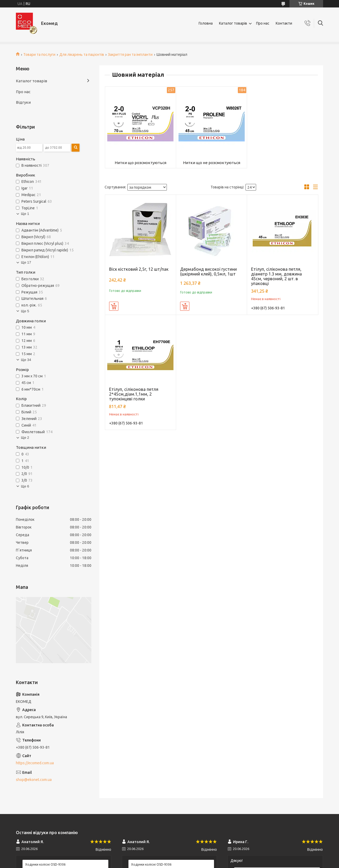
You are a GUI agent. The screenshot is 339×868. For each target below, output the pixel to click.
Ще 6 (25, 486)
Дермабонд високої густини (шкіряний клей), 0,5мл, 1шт (208, 272)
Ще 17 (26, 262)
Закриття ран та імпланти (130, 55)
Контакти (284, 23)
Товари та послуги (39, 55)
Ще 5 (25, 311)
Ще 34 (26, 360)
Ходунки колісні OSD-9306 (45, 864)
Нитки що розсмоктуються (140, 163)
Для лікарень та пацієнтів (82, 55)
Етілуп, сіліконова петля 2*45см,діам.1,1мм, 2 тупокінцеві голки (134, 394)
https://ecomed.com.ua (35, 763)
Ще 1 (25, 214)
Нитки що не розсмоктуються (212, 163)
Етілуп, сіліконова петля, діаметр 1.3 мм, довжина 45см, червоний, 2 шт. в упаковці (276, 276)
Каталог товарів (233, 23)
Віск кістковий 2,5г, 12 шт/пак (139, 269)
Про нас (263, 23)
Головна (206, 23)
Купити (114, 306)
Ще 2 (25, 438)
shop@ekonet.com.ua (34, 780)
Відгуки (23, 102)
